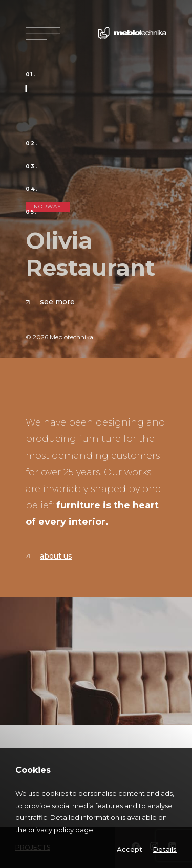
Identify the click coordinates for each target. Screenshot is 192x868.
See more (50, 302)
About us (49, 556)
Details (165, 849)
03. (32, 167)
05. (31, 212)
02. (32, 144)
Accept (130, 849)
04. (32, 189)
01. (31, 75)
